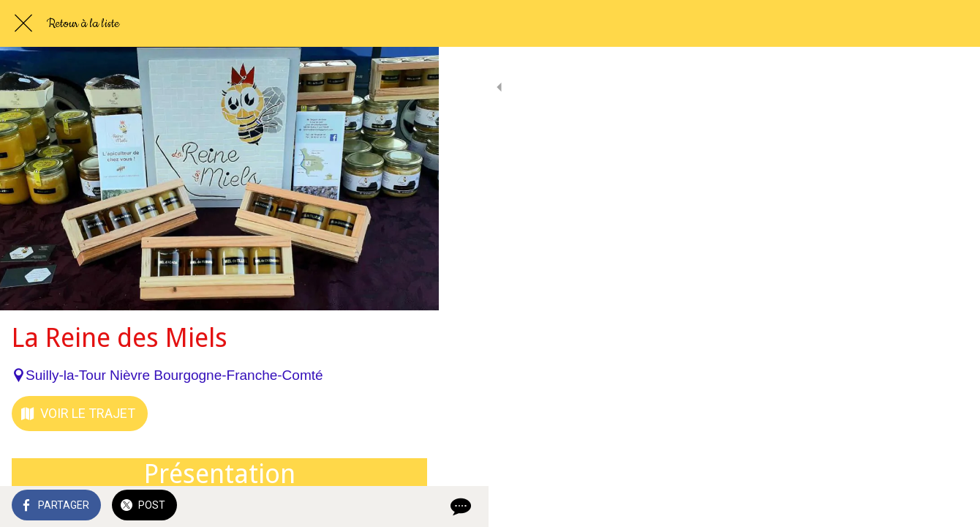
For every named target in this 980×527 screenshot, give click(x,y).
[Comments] (410, 507)
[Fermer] (23, 23)
